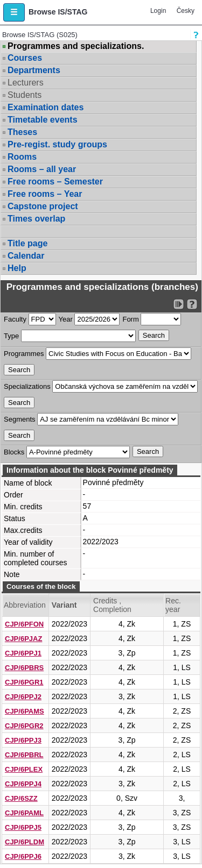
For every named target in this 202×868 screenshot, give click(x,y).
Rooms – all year (42, 169)
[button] (14, 12)
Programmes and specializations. (76, 46)
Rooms (22, 157)
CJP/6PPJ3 (23, 740)
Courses (25, 58)
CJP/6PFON (24, 624)
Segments (20, 419)
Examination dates (46, 107)
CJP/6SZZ (21, 798)
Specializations (27, 386)
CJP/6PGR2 (24, 726)
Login (158, 11)
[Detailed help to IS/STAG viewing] (192, 304)
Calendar (26, 256)
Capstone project (43, 206)
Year (66, 319)
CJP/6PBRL (24, 755)
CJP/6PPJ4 (23, 784)
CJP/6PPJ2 (23, 697)
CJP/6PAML (24, 813)
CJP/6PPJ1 (23, 653)
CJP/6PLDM (25, 842)
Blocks (14, 452)
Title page (27, 243)
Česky (186, 11)
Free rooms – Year (45, 194)
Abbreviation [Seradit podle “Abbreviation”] (25, 605)
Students (25, 95)
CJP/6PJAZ (23, 639)
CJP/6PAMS (25, 711)
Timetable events (43, 120)
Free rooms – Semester (55, 182)
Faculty (15, 319)
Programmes (24, 354)
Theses (22, 132)
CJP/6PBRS (24, 668)
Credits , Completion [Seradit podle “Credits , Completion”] (112, 605)
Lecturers (26, 83)
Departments (34, 70)
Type (11, 336)
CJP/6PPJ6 (23, 856)
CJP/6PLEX (24, 769)
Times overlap (36, 219)
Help (17, 268)
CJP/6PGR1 (24, 682)
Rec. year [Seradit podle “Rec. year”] (173, 605)
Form (130, 319)
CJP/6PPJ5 (23, 827)
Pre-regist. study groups (57, 144)
